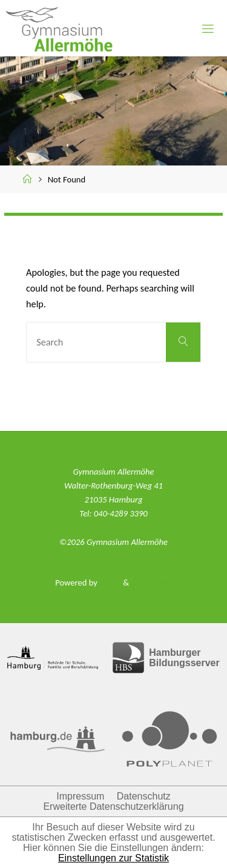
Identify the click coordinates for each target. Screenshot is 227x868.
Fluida (109, 583)
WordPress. (151, 583)
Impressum (80, 796)
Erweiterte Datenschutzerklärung (113, 806)
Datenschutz (144, 796)
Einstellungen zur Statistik (113, 858)
